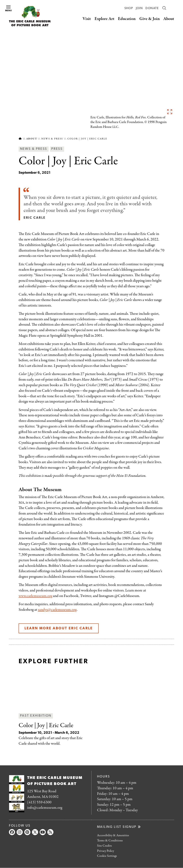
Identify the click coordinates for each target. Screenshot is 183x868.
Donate (152, 8)
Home (20, 139)
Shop (129, 8)
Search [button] (164, 8)
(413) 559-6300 (39, 802)
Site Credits (104, 846)
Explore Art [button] (104, 19)
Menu (9, 9)
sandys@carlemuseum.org (57, 610)
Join (139, 8)
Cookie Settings (107, 856)
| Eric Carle (46, 725)
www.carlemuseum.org (35, 596)
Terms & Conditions (110, 841)
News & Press (52, 139)
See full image (170, 112)
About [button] (169, 19)
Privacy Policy (106, 851)
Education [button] (127, 19)
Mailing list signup (117, 827)
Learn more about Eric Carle (59, 628)
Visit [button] (87, 19)
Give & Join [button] (150, 19)
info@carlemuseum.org (45, 808)
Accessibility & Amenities (113, 835)
